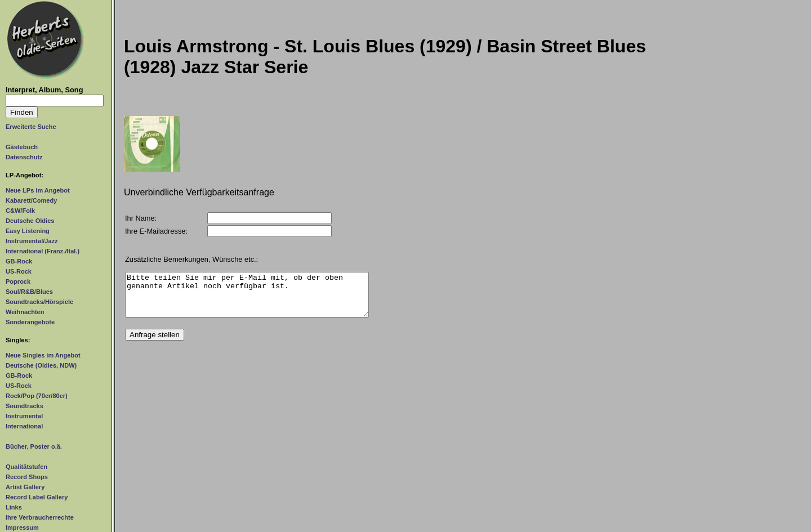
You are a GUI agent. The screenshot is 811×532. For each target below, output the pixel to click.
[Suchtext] (55, 100)
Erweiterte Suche (31, 127)
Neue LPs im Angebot (38, 190)
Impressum (22, 527)
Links (14, 507)
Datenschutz (24, 157)
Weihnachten (25, 312)
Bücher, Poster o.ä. (34, 446)
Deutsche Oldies (30, 221)
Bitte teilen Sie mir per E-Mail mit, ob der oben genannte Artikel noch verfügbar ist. (247, 299)
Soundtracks (24, 406)
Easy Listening (28, 231)
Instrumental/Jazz (32, 241)
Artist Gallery (25, 487)
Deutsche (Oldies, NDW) (41, 365)
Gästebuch (22, 147)
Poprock (18, 281)
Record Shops (27, 477)
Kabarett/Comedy (31, 200)
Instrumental (24, 416)
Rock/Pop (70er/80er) (37, 396)
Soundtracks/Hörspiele (39, 302)
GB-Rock (19, 261)
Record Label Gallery (37, 497)
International (24, 426)
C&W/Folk (20, 211)
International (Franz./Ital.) (43, 251)
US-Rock (19, 271)
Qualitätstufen (26, 467)
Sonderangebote (30, 322)
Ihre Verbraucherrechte (40, 517)
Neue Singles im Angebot (43, 355)
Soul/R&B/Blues (29, 292)
